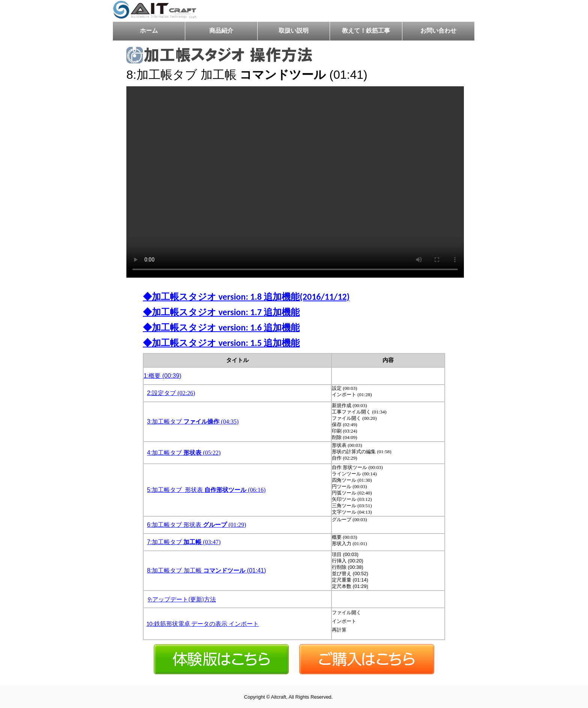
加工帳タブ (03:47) (186, 542)
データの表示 (209, 624)
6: (149, 525)
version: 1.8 (240, 297)
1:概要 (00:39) (162, 376)
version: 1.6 (240, 327)
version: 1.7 (240, 312)
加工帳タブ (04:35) (195, 422)
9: (150, 599)
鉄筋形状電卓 (172, 624)
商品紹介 (221, 31)
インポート (244, 624)
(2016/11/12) (325, 297)
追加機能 (282, 297)
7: (149, 542)
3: (149, 422)
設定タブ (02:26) (173, 393)
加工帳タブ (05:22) (186, 453)
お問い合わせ (438, 31)
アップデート (170, 599)
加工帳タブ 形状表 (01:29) (199, 525)
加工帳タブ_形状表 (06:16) (209, 490)
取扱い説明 (294, 31)
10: (150, 624)
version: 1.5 (240, 343)
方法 (210, 599)
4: (149, 453)
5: (149, 490)
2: (149, 393)
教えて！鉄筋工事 (366, 31)
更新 (196, 599)
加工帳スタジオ (184, 297)
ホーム (149, 31)
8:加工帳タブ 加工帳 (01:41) (206, 570)
